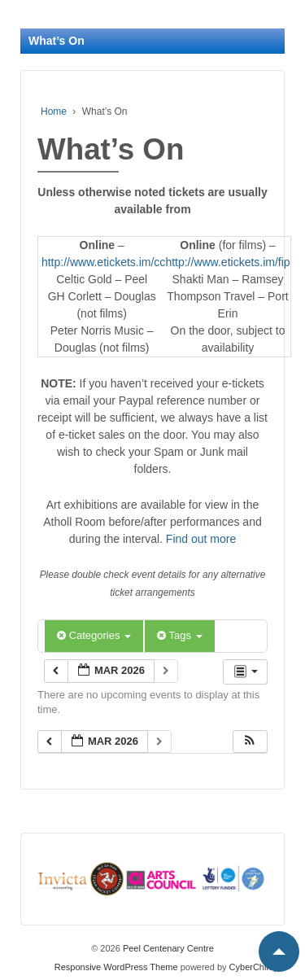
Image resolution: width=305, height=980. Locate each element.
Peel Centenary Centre (167, 948)
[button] (250, 742)
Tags (179, 635)
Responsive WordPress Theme (116, 967)
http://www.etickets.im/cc (103, 262)
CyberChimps (257, 967)
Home (54, 112)
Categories (94, 635)
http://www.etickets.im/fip (227, 262)
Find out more (201, 539)
